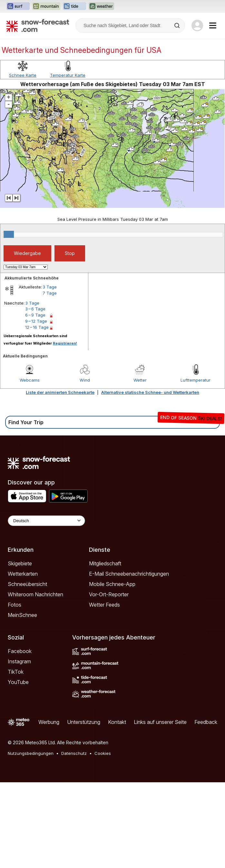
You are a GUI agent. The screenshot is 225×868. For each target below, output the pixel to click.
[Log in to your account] (197, 25)
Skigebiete (20, 649)
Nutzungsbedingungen (31, 839)
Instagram (19, 747)
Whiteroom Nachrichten (35, 680)
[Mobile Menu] (213, 25)
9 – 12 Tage (36, 407)
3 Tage (50, 373)
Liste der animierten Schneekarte (60, 478)
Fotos (15, 690)
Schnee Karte (23, 161)
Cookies (103, 839)
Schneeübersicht (27, 670)
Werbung (49, 808)
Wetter (140, 466)
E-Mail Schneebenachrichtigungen (129, 659)
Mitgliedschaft (105, 649)
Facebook (20, 737)
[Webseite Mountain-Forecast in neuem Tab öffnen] (46, 6)
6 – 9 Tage (35, 401)
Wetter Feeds (104, 690)
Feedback (206, 808)
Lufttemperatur (196, 466)
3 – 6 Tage (35, 395)
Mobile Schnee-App (112, 670)
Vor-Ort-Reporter (109, 680)
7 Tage (50, 379)
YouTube (18, 768)
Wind (85, 466)
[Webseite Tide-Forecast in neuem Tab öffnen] (74, 6)
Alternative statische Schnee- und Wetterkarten (150, 478)
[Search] (178, 25)
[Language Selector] (46, 606)
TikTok (16, 757)
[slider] (9, 320)
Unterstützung (84, 808)
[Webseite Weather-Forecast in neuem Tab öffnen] (101, 6)
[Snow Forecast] (38, 25)
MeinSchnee (22, 701)
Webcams (30, 466)
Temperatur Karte (68, 161)
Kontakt (117, 808)
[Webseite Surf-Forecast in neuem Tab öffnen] (18, 6)
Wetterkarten (23, 659)
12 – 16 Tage (37, 413)
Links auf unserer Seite (160, 808)
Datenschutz (74, 839)
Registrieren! (65, 429)
